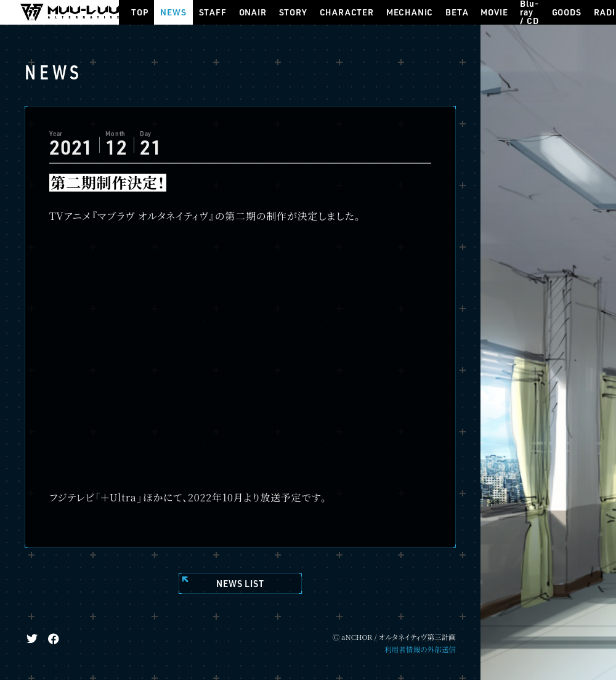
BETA (457, 12)
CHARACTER (347, 12)
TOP (140, 12)
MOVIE (494, 12)
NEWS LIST (240, 584)
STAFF (213, 12)
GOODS (567, 12)
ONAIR (253, 12)
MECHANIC (410, 12)
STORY (293, 12)
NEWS (173, 12)
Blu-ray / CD (529, 12)
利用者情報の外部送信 (420, 649)
